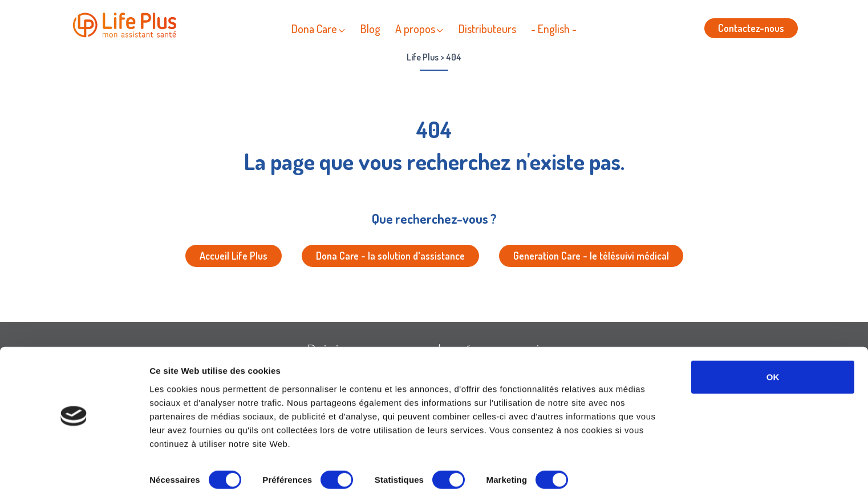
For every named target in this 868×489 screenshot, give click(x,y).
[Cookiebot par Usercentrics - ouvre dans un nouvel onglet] (74, 467)
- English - (554, 29)
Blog (370, 29)
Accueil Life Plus (234, 256)
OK (773, 346)
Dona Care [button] (314, 29)
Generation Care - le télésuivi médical (591, 256)
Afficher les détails (188, 466)
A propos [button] (415, 29)
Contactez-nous (751, 28)
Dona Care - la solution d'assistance (390, 256)
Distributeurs (487, 29)
